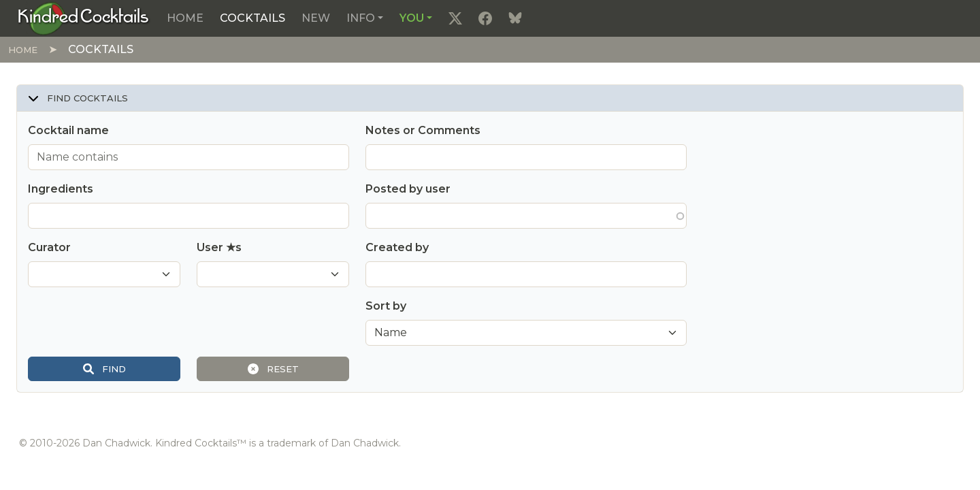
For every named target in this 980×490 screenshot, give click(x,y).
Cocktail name (68, 130)
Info (361, 18)
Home (185, 18)
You (412, 18)
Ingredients (61, 189)
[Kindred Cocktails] (83, 18)
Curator (49, 247)
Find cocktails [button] (78, 98)
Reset (273, 369)
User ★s (219, 247)
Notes (423, 130)
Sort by (386, 306)
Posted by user (408, 189)
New (316, 18)
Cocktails (252, 18)
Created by (397, 247)
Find (104, 369)
